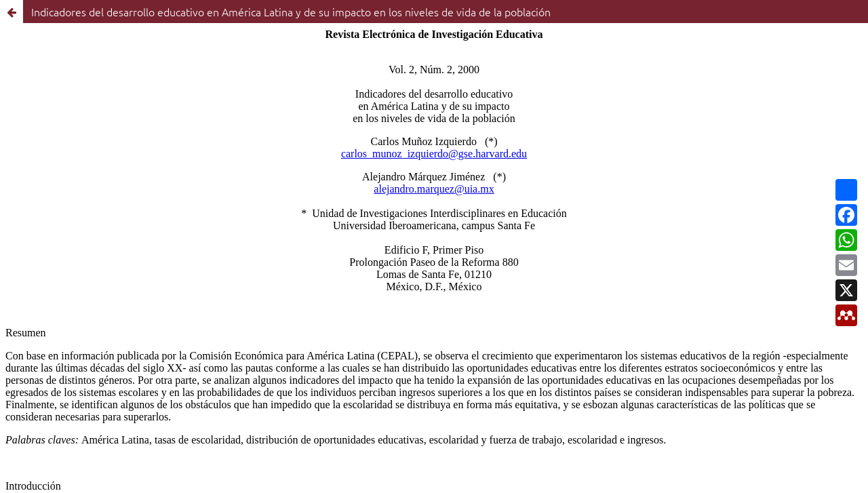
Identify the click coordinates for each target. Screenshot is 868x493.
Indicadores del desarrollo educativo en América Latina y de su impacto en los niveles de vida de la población (291, 12)
